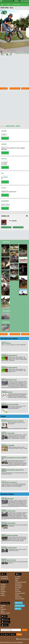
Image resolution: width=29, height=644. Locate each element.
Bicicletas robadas (7, 494)
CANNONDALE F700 (7, 392)
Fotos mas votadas (20, 599)
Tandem (3, 593)
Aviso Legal (3, 642)
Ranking (17, 595)
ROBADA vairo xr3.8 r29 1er (9, 560)
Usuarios (5, 625)
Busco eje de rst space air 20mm (10, 404)
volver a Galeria (15, 88)
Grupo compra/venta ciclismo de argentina (13, 421)
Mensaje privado (6, 227)
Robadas (3, 588)
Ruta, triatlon (18, 588)
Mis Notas (6, 322)
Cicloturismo (5, 622)
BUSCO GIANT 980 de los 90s (9, 380)
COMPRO (3, 606)
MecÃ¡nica (3, 586)
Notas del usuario (18, 227)
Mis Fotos (6, 242)
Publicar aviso (20, 606)
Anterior (4, 88)
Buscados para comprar (9, 338)
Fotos (8, 5)
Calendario (3, 592)
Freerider (3, 595)
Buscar (2, 611)
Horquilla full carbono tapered (9, 355)
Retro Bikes (18, 591)
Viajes (17, 580)
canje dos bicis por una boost (9, 482)
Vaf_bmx (4, 188)
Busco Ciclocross (6, 343)
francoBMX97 (5, 201)
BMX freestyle (19, 586)
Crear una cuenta (25, 1)
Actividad (14, 221)
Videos (4, 616)
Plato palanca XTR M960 (8, 445)
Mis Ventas (7, 311)
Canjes (3, 416)
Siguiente (25, 88)
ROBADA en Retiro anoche (8, 511)
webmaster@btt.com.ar (23, 639)
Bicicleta (5, 582)
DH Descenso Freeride (21, 582)
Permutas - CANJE (5, 613)
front (2, 173)
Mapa (13, 634)
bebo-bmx (4, 159)
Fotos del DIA (18, 597)
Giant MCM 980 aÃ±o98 (8, 499)
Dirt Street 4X (18, 584)
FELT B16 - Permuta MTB (8, 433)
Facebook (5, 54)
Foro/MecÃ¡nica (4, 578)
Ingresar (17, 1)
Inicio (6, 634)
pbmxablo (4, 131)
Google (10, 55)
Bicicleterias (5, 619)
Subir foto (19, 603)
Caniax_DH (5, 216)
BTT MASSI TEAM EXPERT (8, 523)
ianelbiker (4, 144)
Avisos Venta (16, 5)
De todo (17, 589)
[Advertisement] (14, 71)
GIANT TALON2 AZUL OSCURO (10, 535)
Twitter (2, 55)
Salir (19, 634)
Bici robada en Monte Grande (9, 548)
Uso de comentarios (18, 642)
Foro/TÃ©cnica (4, 577)
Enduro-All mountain (20, 593)
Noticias (3, 590)
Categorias (3, 609)
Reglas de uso (9, 642)
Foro (2, 5)
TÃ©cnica (3, 584)
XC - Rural (18, 577)
